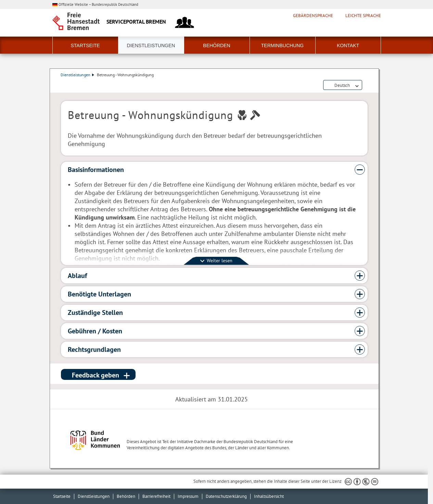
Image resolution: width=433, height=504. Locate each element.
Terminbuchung (282, 45)
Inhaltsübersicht (269, 496)
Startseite (85, 45)
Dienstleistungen (151, 45)
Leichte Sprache (363, 16)
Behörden (216, 45)
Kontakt (348, 45)
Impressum (188, 496)
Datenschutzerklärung (226, 496)
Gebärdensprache (313, 16)
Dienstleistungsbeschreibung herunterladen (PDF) (366, 85)
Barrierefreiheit (156, 496)
